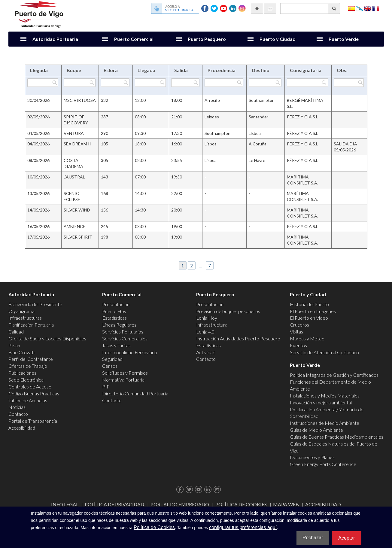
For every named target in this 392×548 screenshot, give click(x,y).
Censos (110, 366)
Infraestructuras (25, 318)
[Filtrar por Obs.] (349, 83)
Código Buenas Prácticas (34, 393)
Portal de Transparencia (33, 421)
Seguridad (112, 359)
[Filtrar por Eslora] (115, 83)
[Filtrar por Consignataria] (307, 83)
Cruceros (299, 325)
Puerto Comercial (134, 39)
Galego (360, 8)
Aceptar (346, 538)
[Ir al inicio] (257, 8)
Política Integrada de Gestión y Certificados (334, 375)
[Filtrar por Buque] (79, 83)
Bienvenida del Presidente (35, 304)
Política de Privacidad (114, 504)
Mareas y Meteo (307, 338)
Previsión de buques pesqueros (228, 311)
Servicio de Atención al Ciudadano (324, 352)
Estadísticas (114, 318)
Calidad (16, 332)
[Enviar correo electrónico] (270, 8)
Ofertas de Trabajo (28, 366)
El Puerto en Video (309, 318)
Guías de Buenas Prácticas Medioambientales (337, 437)
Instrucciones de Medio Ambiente (325, 423)
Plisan (14, 345)
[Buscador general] (310, 8)
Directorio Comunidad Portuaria (135, 393)
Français (376, 8)
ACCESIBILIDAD (323, 504)
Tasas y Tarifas (116, 345)
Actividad (206, 352)
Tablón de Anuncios (28, 400)
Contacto (18, 414)
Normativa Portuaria (123, 380)
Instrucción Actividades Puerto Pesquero (238, 338)
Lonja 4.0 (205, 332)
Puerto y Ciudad (278, 39)
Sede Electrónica (26, 380)
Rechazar (313, 538)
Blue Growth (21, 352)
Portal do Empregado (180, 504)
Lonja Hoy (207, 318)
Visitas (296, 332)
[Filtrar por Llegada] (43, 83)
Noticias (17, 407)
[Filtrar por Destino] (265, 83)
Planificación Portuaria (31, 325)
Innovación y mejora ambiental (321, 402)
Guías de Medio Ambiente (316, 430)
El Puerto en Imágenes (313, 311)
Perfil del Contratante (31, 359)
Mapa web (286, 504)
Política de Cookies (241, 504)
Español (351, 8)
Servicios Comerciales (125, 338)
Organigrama (21, 311)
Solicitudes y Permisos (125, 373)
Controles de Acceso (30, 387)
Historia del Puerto (309, 304)
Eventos (298, 345)
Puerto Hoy (114, 311)
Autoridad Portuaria (55, 39)
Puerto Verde (344, 39)
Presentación (116, 304)
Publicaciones (22, 373)
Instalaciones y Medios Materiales (325, 396)
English (368, 8)
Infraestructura (212, 325)
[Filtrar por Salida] (185, 83)
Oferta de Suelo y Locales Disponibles (47, 338)
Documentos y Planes (312, 457)
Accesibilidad (22, 428)
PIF (106, 387)
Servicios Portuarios (123, 332)
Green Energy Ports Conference (323, 464)
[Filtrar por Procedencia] (224, 83)
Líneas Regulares (119, 325)
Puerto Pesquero (207, 39)
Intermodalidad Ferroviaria (130, 352)
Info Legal (65, 504)
